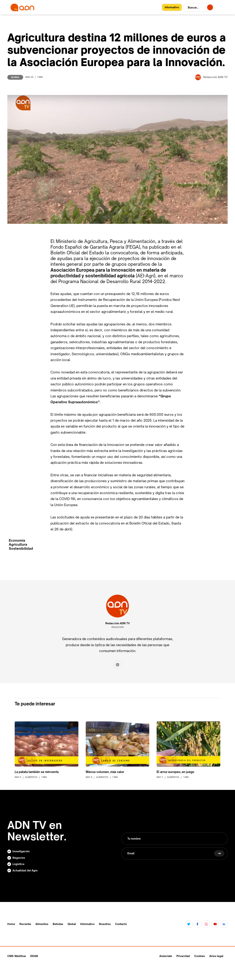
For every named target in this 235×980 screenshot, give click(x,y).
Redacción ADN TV (118, 623)
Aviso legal (216, 956)
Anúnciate (166, 956)
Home (11, 924)
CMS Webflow (17, 956)
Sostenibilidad (21, 549)
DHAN (34, 956)
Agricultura (18, 544)
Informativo (87, 924)
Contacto (121, 924)
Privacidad (183, 956)
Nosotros (105, 924)
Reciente (25, 924)
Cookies (200, 956)
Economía (17, 540)
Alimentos (42, 924)
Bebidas (58, 924)
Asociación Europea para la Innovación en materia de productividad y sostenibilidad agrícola (108, 273)
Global (15, 77)
